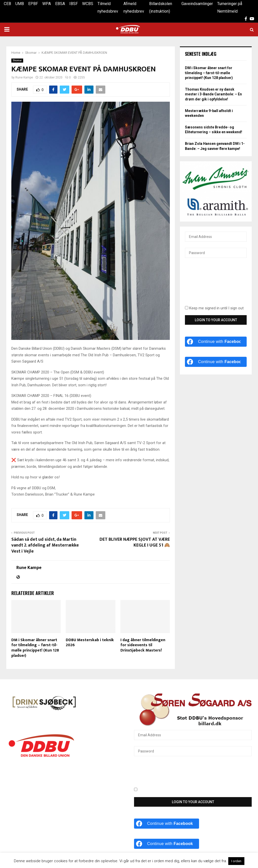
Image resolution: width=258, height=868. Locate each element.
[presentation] (206, 285)
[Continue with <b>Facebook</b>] (216, 342)
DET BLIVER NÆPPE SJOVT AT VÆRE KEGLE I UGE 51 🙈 (135, 542)
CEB (7, 4)
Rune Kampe (24, 77)
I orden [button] (236, 861)
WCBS (88, 4)
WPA (47, 4)
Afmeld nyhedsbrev (134, 7)
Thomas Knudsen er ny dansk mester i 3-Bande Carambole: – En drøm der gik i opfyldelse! (213, 94)
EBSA (60, 4)
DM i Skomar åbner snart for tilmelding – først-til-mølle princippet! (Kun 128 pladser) (35, 648)
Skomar (17, 60)
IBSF (74, 4)
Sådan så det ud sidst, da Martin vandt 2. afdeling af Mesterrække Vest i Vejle (45, 546)
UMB (20, 4)
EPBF (33, 4)
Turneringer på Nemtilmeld (230, 7)
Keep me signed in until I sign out (214, 308)
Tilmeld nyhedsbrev (108, 7)
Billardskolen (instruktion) (161, 7)
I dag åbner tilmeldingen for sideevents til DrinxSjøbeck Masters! (143, 645)
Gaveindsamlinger (197, 4)
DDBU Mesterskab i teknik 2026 (90, 643)
